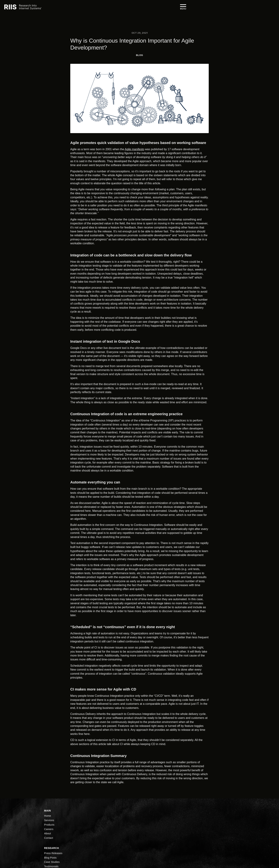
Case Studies (149, 833)
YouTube (185, 828)
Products (172, 8)
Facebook (185, 838)
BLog (139, 55)
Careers (188, 8)
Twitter (187, 833)
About (201, 8)
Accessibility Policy (222, 833)
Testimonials (148, 838)
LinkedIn (185, 823)
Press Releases (150, 823)
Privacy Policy (219, 828)
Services (156, 8)
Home (142, 8)
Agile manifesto (134, 149)
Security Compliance (223, 823)
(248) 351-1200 (53, 830)
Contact (116, 849)
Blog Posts (147, 828)
